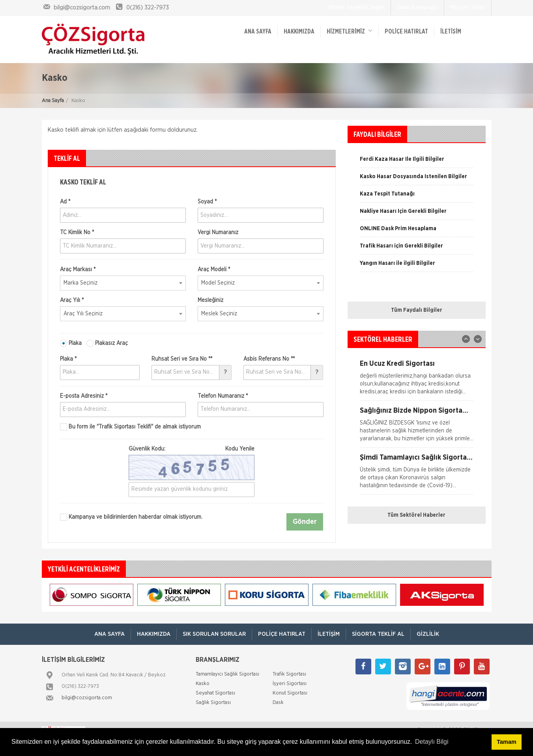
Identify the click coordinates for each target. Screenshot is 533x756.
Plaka (71, 343)
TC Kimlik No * (77, 233)
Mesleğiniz (210, 300)
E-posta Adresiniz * (84, 396)
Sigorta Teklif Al (378, 634)
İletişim (451, 32)
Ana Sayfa (53, 101)
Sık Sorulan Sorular (214, 634)
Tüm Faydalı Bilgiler (417, 310)
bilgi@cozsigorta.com (87, 697)
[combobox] (123, 283)
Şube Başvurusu (417, 7)
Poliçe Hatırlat (406, 32)
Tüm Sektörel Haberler (416, 515)
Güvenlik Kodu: (192, 449)
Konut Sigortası (290, 693)
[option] (417, 179)
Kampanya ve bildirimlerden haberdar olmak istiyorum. (131, 517)
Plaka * (68, 359)
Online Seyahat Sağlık (357, 7)
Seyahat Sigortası (215, 693)
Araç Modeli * (214, 270)
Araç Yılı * (72, 300)
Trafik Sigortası (289, 674)
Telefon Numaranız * (223, 396)
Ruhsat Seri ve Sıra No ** (182, 359)
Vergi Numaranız (218, 233)
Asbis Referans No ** (269, 359)
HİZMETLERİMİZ (350, 31)
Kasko (203, 683)
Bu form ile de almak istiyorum (130, 427)
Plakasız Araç (107, 343)
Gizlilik (428, 634)
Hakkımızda (299, 32)
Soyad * (207, 202)
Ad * (65, 202)
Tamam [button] (506, 742)
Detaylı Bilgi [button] (432, 742)
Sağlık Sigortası (213, 702)
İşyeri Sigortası (290, 683)
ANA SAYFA (258, 32)
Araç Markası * (78, 270)
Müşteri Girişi (468, 7)
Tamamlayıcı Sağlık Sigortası (227, 674)
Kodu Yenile (240, 449)
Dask (278, 702)
